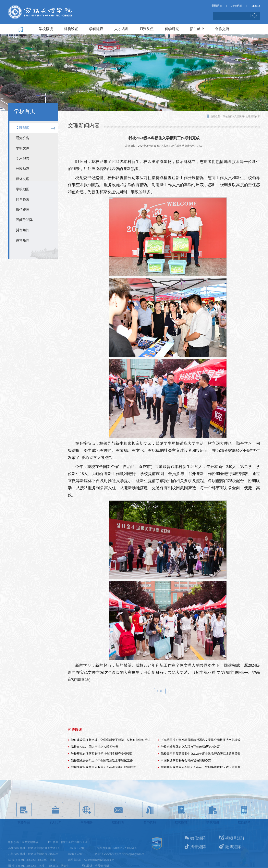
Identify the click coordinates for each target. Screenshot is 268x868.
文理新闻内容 (253, 116)
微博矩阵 (23, 240)
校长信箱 (237, 6)
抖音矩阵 (23, 230)
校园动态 (23, 169)
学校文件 (23, 148)
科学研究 (172, 29)
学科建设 (96, 29)
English (256, 6)
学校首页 (228, 116)
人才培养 (121, 29)
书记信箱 (217, 6)
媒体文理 (23, 179)
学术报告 (23, 159)
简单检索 (23, 199)
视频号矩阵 (24, 220)
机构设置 (71, 29)
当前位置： (214, 116)
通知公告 (23, 138)
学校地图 (23, 189)
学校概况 (46, 29)
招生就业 (197, 29)
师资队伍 (147, 29)
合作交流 (222, 29)
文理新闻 (23, 128)
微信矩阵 (23, 210)
